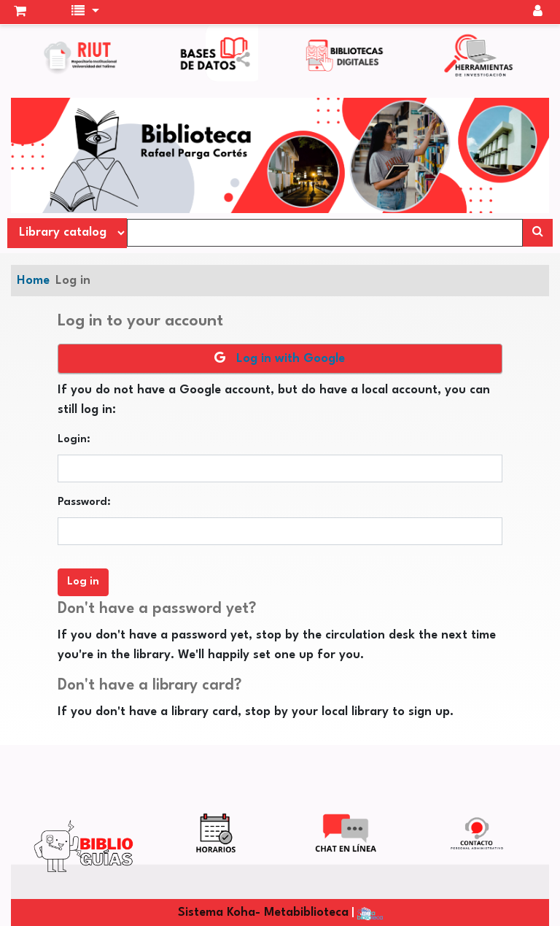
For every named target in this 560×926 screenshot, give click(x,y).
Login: (74, 440)
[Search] (538, 233)
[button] (20, 12)
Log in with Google (280, 358)
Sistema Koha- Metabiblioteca (263, 913)
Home (33, 281)
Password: (84, 502)
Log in (73, 281)
